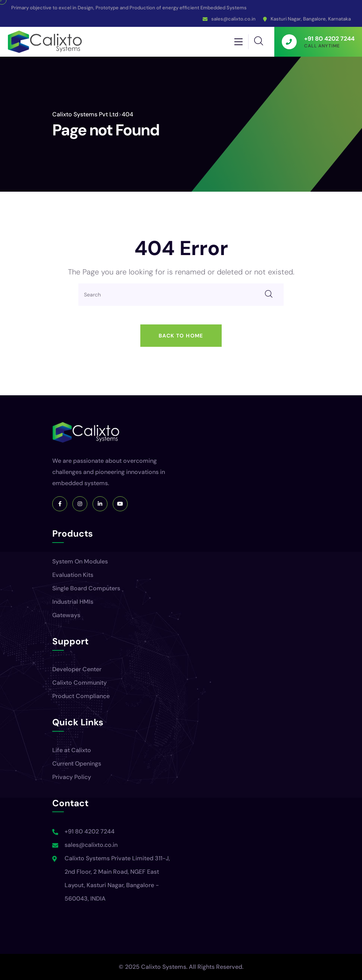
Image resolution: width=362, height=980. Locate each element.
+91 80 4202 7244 (90, 831)
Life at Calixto (72, 750)
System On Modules (80, 561)
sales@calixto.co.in (233, 19)
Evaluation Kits (73, 575)
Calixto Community (79, 683)
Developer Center (77, 669)
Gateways (66, 615)
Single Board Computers (86, 588)
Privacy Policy (72, 777)
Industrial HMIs (73, 602)
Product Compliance (81, 696)
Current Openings (77, 764)
